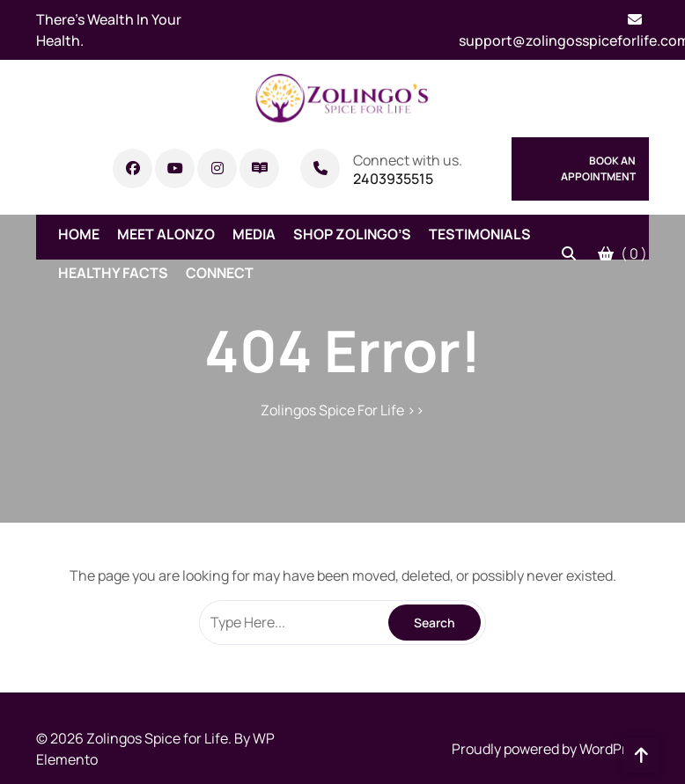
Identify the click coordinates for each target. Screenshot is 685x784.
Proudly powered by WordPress (550, 749)
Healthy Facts (113, 273)
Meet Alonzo (166, 234)
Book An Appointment (598, 169)
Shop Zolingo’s (352, 234)
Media (254, 234)
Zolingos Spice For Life (332, 410)
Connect (220, 273)
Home (79, 234)
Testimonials (480, 234)
